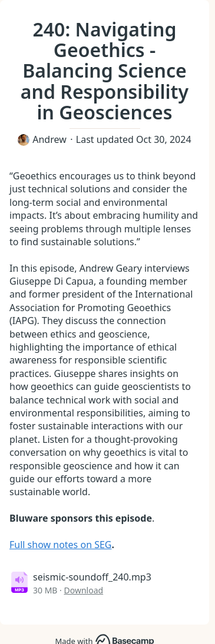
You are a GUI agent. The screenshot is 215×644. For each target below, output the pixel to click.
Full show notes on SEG (61, 545)
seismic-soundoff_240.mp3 (92, 577)
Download (84, 590)
